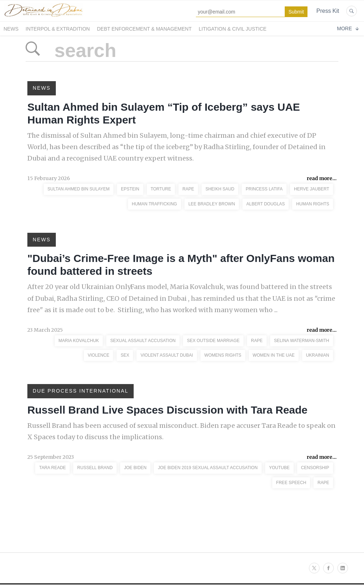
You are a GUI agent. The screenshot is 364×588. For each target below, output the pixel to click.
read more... (322, 178)
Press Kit (328, 11)
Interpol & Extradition (58, 29)
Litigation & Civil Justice (233, 29)
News (11, 29)
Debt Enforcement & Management (144, 29)
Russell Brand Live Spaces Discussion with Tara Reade (167, 410)
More (348, 28)
